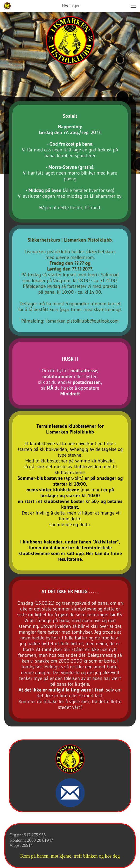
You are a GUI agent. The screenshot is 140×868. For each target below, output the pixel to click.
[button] (133, 6)
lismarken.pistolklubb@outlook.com (82, 321)
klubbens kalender (43, 542)
